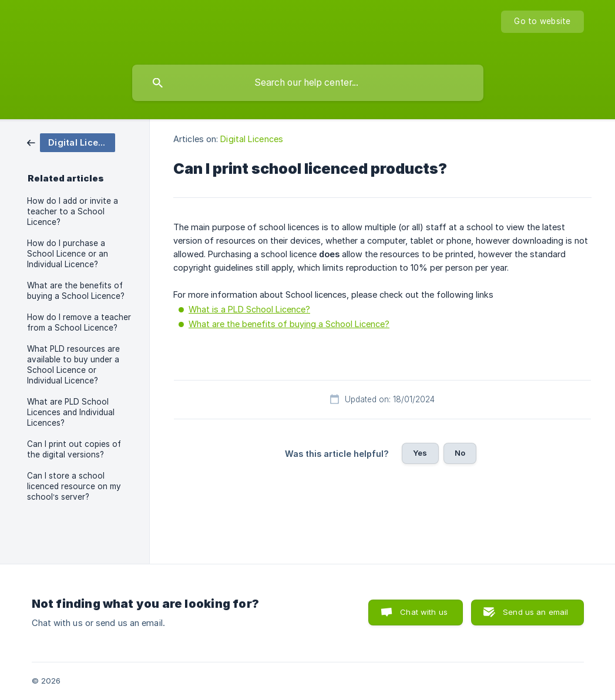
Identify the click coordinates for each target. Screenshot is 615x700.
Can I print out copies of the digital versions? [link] (74, 449)
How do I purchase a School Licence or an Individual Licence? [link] (68, 254)
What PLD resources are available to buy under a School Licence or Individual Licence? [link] (73, 365)
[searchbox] (308, 83)
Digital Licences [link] (252, 139)
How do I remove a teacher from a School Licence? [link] (79, 322)
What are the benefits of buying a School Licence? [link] (76, 291)
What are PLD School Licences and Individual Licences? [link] (71, 412)
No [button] (460, 453)
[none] (542, 22)
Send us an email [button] (535, 612)
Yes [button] (420, 453)
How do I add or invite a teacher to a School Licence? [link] (73, 211)
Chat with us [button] (424, 612)
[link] (71, 142)
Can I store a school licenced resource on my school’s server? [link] (74, 486)
